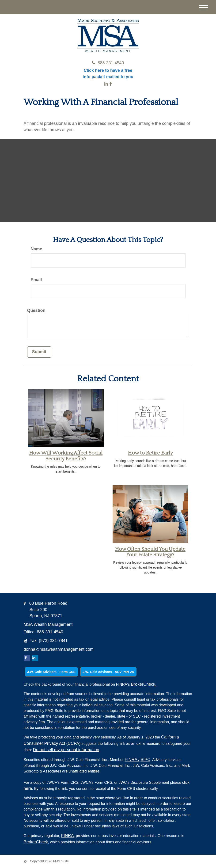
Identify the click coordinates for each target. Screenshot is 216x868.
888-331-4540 (108, 63)
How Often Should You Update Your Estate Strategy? (150, 552)
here (28, 788)
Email (36, 280)
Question (36, 310)
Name (36, 249)
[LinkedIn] (106, 84)
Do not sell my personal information (66, 750)
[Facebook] (110, 84)
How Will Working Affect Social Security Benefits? (66, 456)
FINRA (132, 760)
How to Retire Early (150, 453)
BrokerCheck (143, 684)
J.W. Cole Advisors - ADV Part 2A (108, 672)
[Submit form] (39, 352)
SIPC (145, 760)
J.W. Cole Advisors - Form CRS (51, 672)
